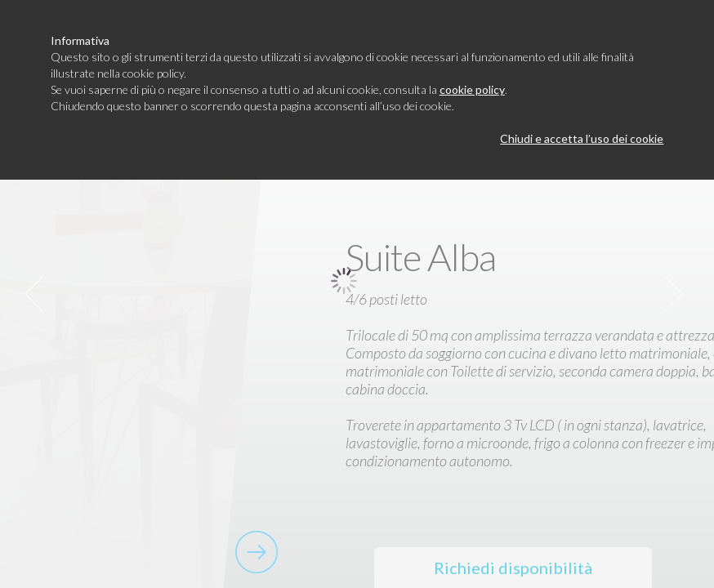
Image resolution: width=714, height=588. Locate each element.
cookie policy (472, 89)
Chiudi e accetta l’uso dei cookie (582, 138)
